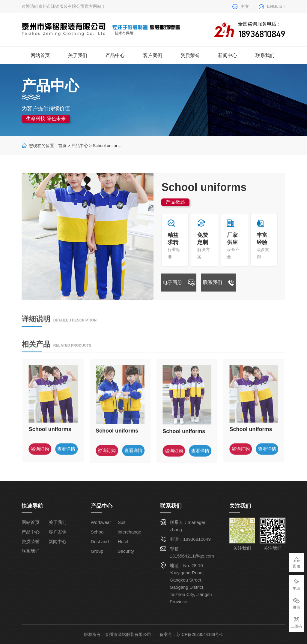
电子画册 (179, 283)
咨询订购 (40, 457)
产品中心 (115, 55)
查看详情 (66, 457)
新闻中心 (228, 55)
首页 (62, 146)
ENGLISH (276, 6)
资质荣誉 (190, 55)
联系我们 (265, 55)
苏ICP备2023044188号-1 (200, 634)
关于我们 (78, 55)
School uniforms (108, 146)
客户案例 (153, 55)
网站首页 (40, 55)
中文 (245, 6)
